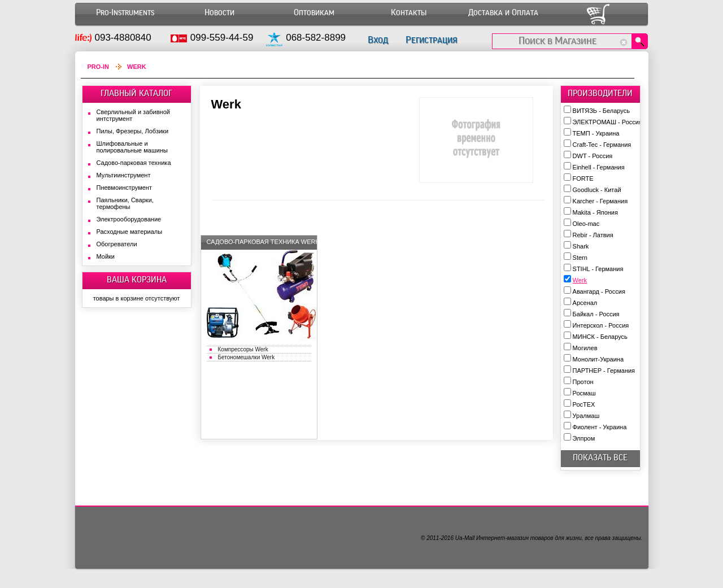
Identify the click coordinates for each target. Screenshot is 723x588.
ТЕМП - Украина (596, 133)
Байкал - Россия (596, 314)
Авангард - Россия (599, 291)
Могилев (585, 348)
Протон (583, 382)
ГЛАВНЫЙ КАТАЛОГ (136, 93)
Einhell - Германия (599, 167)
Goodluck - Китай (597, 190)
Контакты (409, 13)
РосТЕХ (584, 404)
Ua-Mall (465, 538)
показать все (600, 458)
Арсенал (585, 303)
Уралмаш (586, 416)
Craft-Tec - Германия (602, 145)
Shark (581, 246)
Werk (580, 280)
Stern (580, 258)
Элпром (584, 438)
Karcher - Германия (600, 201)
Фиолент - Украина (600, 427)
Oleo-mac (586, 224)
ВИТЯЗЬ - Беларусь (601, 111)
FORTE (583, 178)
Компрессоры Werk (243, 349)
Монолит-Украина (598, 359)
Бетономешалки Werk (247, 357)
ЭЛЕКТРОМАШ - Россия (607, 122)
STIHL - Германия (598, 269)
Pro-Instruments (125, 13)
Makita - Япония (595, 212)
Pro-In (99, 67)
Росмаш (584, 393)
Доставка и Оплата (503, 13)
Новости (219, 13)
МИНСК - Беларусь (600, 337)
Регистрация (431, 40)
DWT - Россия (593, 156)
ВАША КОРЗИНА (137, 280)
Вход (378, 40)
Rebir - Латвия (593, 235)
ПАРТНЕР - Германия (604, 371)
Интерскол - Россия (601, 325)
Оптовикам (314, 13)
